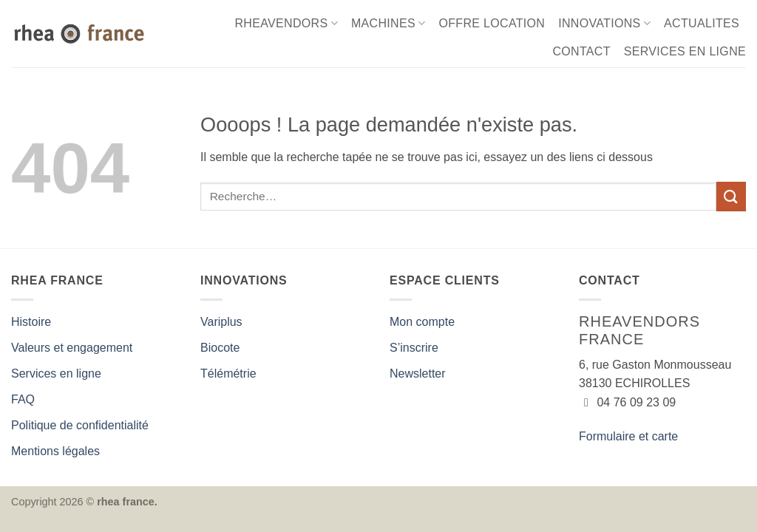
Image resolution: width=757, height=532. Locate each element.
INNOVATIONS (604, 23)
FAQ (23, 399)
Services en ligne (56, 374)
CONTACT (581, 51)
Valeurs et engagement (72, 348)
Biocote (220, 348)
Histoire (31, 322)
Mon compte (422, 322)
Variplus (221, 322)
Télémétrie (228, 374)
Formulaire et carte (628, 436)
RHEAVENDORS (286, 23)
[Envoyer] (731, 196)
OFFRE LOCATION (492, 23)
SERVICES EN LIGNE (685, 51)
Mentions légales (55, 451)
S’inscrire (414, 348)
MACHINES (388, 23)
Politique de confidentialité (80, 425)
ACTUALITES (702, 23)
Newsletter (418, 374)
